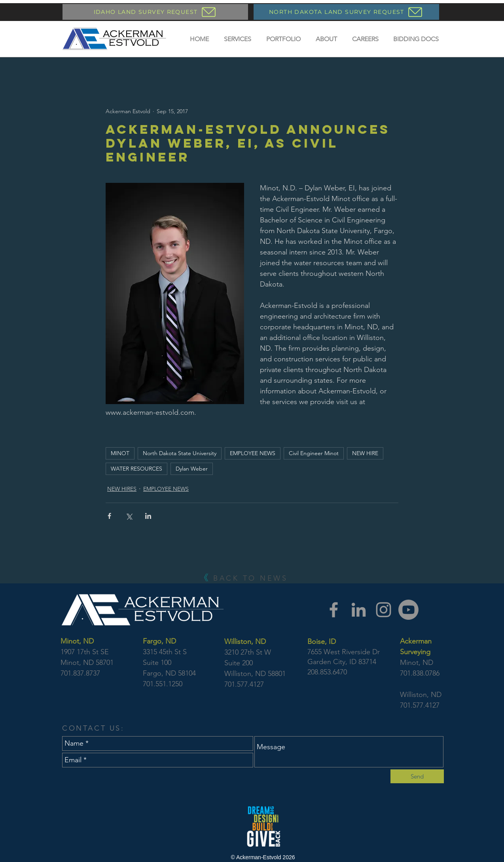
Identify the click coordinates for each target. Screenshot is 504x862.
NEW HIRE (365, 453)
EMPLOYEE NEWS (253, 453)
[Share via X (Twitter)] (129, 516)
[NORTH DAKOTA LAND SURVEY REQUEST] (346, 12)
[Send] (417, 776)
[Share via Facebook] (109, 516)
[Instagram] (384, 610)
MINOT (120, 453)
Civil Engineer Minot (314, 453)
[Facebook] (334, 610)
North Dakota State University (180, 453)
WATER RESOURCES (136, 469)
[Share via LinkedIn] (148, 516)
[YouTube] (408, 610)
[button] (238, 39)
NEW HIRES (122, 489)
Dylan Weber (192, 469)
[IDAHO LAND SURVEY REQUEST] (155, 12)
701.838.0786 (420, 673)
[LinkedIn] (359, 610)
